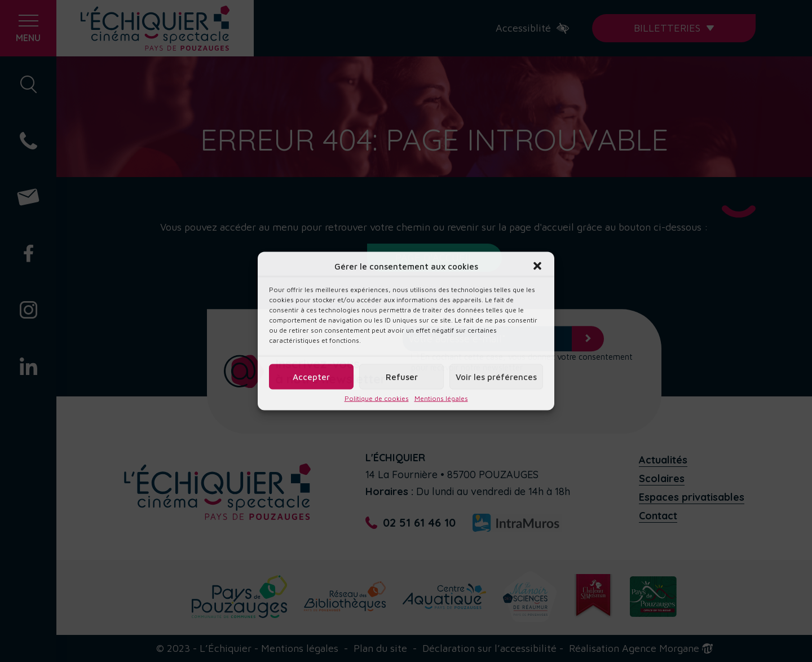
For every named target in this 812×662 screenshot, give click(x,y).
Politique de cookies (377, 399)
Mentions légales (441, 399)
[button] (537, 266)
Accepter (311, 376)
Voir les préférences (496, 376)
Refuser (402, 376)
